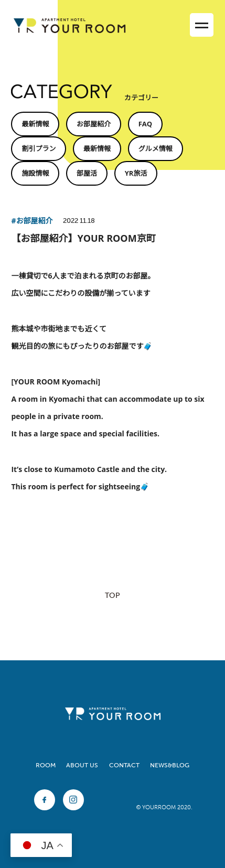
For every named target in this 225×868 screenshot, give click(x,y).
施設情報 (35, 173)
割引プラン (39, 148)
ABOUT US (82, 765)
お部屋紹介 (94, 124)
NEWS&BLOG (170, 765)
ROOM (46, 765)
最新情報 (35, 124)
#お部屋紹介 (32, 221)
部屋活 (87, 173)
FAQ (145, 124)
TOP (112, 596)
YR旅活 (136, 173)
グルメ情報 (156, 148)
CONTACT (124, 765)
